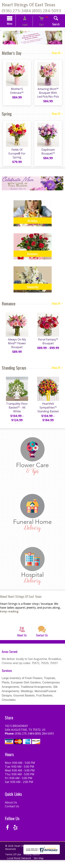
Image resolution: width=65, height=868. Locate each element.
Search (51, 25)
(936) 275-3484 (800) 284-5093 (31, 11)
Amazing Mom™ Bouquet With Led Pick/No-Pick (49, 95)
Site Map (41, 866)
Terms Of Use (14, 862)
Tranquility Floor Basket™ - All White (16, 411)
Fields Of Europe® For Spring (16, 154)
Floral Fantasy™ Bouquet (49, 344)
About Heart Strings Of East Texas (21, 599)
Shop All (57, 53)
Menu (15, 24)
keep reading (9, 615)
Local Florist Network (20, 866)
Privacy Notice (34, 862)
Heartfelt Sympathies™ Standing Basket (49, 411)
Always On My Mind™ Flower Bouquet (16, 346)
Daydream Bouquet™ (49, 154)
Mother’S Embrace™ (16, 93)
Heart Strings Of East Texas (29, 5)
